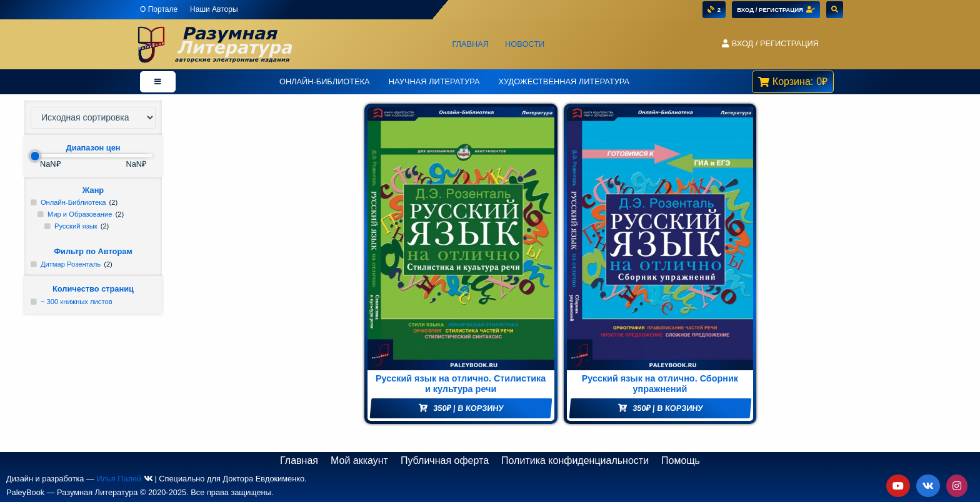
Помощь (681, 460)
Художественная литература (564, 81)
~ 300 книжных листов (77, 302)
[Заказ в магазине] (93, 118)
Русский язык (76, 226)
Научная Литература (434, 81)
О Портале (159, 9)
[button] (770, 44)
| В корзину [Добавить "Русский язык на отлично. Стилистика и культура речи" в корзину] (468, 408)
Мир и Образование (80, 214)
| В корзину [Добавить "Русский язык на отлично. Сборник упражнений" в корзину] (667, 408)
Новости (525, 44)
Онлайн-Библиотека (325, 81)
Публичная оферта (445, 460)
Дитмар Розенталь (71, 264)
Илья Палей (119, 479)
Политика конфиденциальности (575, 460)
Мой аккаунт (359, 460)
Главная (470, 44)
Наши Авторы (214, 9)
